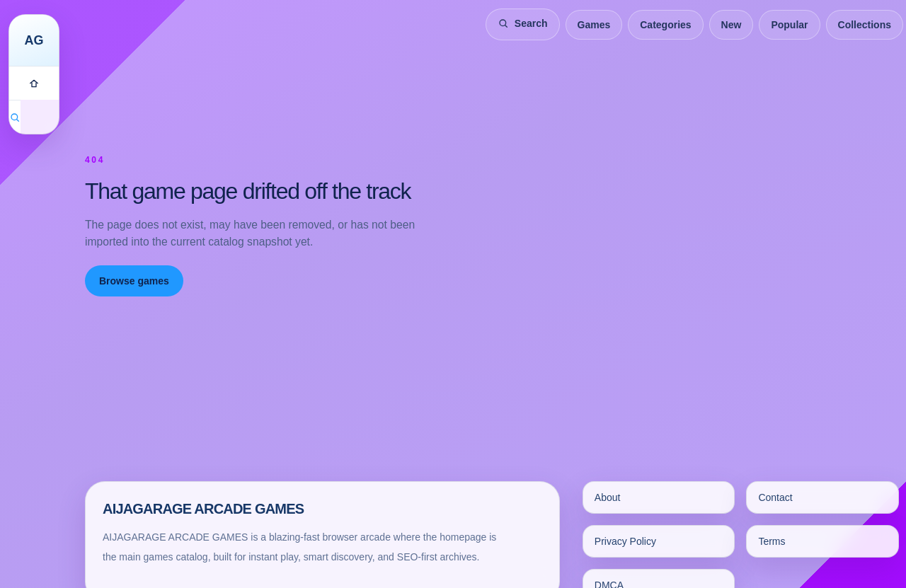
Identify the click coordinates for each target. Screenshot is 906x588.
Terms (772, 541)
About (608, 497)
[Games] (34, 83)
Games (594, 25)
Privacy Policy (625, 541)
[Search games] (15, 117)
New (732, 25)
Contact (775, 497)
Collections (865, 25)
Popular (789, 25)
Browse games (134, 281)
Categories (665, 25)
